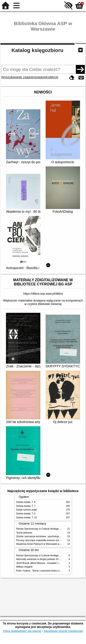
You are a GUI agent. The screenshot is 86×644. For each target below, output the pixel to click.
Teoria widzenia (24, 533)
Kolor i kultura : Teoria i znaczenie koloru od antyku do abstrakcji (49, 571)
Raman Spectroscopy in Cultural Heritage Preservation (44, 529)
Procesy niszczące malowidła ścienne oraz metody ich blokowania (50, 540)
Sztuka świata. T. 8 (26, 502)
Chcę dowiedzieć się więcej (22, 631)
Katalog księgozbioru (37, 50)
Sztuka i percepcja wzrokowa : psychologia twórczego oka (46, 536)
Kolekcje (52, 77)
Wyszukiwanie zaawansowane (23, 77)
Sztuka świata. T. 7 (26, 506)
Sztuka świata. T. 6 (26, 514)
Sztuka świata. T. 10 (26, 518)
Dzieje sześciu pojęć (27, 510)
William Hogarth (24, 567)
